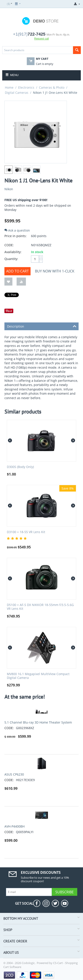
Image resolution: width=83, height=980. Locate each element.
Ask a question (17, 230)
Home (9, 87)
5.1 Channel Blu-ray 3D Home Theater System (38, 722)
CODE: (9, 245)
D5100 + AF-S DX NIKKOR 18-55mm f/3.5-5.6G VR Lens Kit (40, 607)
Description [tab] (42, 326)
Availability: (13, 252)
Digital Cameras (17, 93)
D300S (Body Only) (20, 467)
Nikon (9, 189)
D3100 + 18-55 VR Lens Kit (26, 532)
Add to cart (17, 271)
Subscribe (65, 892)
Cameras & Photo (52, 87)
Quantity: (11, 259)
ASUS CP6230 (14, 774)
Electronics (26, 87)
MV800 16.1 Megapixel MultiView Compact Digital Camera (38, 676)
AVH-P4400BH (14, 826)
